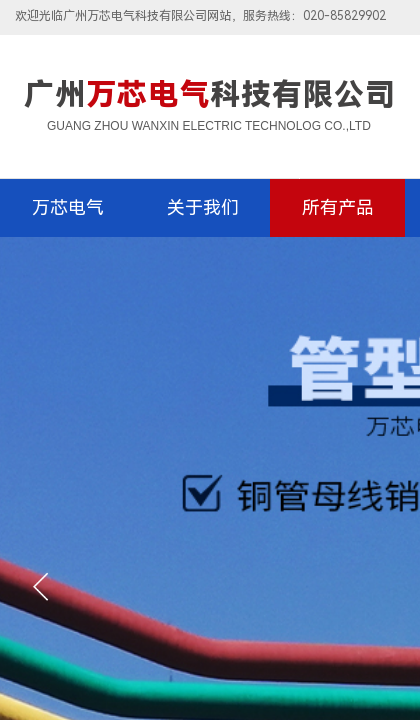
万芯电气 (68, 207)
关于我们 (203, 207)
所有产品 (338, 207)
